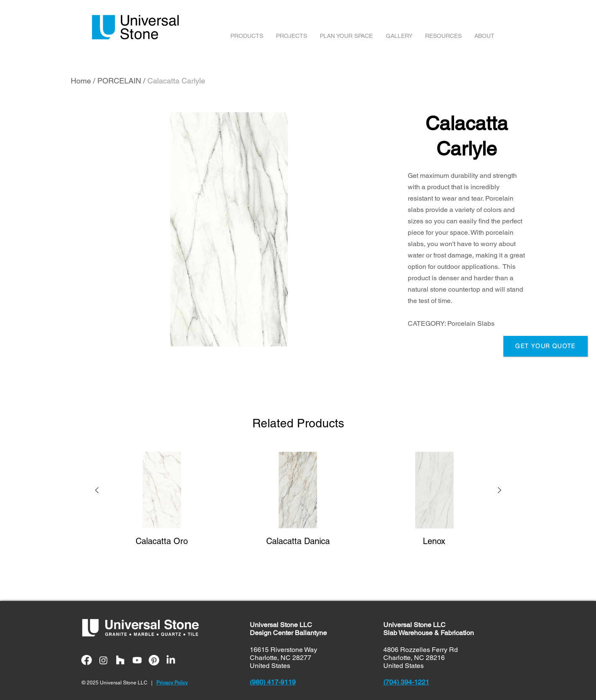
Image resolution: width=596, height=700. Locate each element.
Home (81, 81)
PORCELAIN (119, 81)
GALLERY (399, 36)
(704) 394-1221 (406, 682)
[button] (97, 491)
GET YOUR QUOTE (545, 346)
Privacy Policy (172, 683)
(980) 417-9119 (273, 682)
